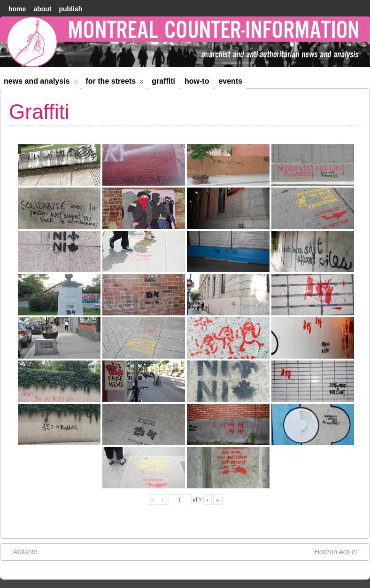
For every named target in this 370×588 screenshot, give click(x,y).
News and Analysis (41, 83)
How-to (197, 81)
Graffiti (163, 81)
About (42, 9)
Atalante (20, 551)
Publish (70, 9)
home (17, 9)
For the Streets (115, 83)
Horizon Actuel (340, 551)
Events (230, 81)
